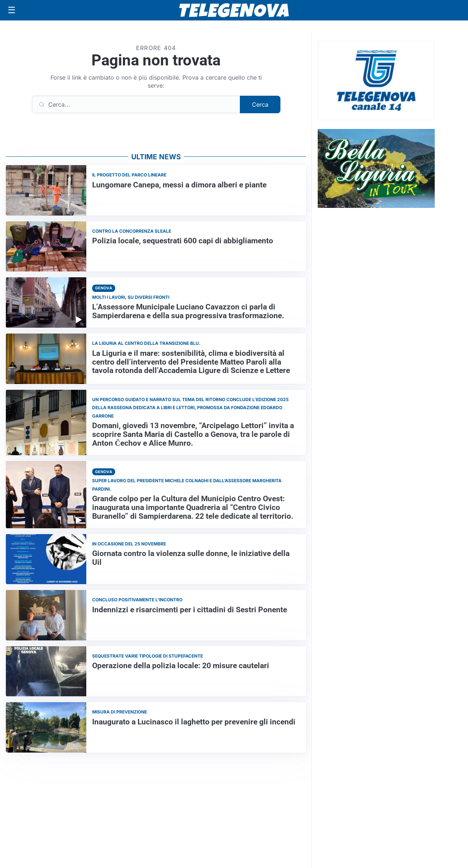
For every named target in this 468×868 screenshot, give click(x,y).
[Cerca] (136, 104)
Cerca (260, 104)
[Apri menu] (12, 10)
